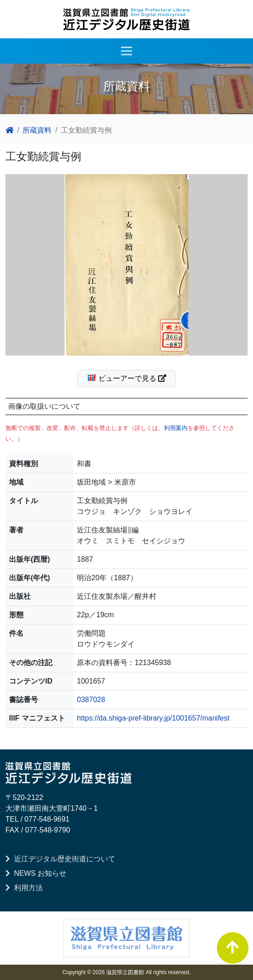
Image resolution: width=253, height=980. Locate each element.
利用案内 (176, 428)
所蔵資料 (37, 130)
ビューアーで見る (130, 378)
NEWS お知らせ (36, 873)
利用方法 (24, 888)
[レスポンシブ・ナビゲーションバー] (126, 51)
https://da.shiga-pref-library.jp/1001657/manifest (153, 718)
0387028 (91, 700)
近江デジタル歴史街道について (60, 859)
